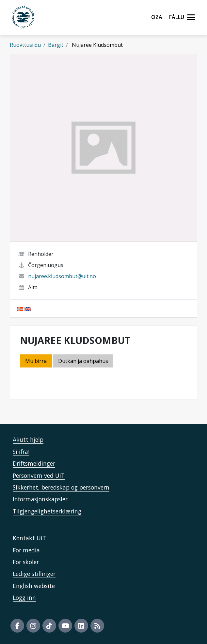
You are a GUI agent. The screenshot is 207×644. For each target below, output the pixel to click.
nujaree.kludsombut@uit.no (62, 276)
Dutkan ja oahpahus (83, 361)
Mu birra (36, 361)
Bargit (56, 45)
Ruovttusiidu (25, 45)
